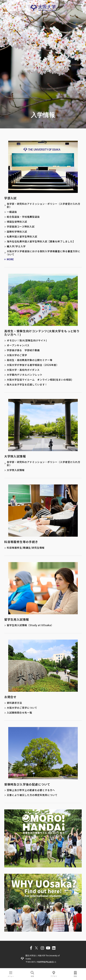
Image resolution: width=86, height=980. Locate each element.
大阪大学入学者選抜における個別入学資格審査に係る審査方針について (43, 253)
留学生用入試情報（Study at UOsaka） (30, 625)
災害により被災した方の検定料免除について (32, 795)
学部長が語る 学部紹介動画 (23, 350)
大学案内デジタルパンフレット (25, 375)
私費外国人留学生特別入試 (22, 237)
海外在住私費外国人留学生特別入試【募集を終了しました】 (41, 241)
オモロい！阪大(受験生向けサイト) (27, 340)
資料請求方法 (14, 703)
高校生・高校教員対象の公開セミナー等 (30, 360)
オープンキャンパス (18, 345)
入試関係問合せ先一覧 (19, 713)
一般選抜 (12, 212)
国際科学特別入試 (17, 232)
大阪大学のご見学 (17, 355)
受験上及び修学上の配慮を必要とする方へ (31, 790)
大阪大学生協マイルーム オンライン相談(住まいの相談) (39, 380)
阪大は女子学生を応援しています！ (27, 385)
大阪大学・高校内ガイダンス (23, 370)
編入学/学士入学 (16, 246)
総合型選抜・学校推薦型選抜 (23, 217)
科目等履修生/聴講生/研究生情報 (26, 548)
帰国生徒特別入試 (17, 222)
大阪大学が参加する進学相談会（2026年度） (33, 365)
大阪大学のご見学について (22, 708)
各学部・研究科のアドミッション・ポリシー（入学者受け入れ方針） (43, 205)
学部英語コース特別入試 (21, 227)
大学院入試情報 (16, 470)
